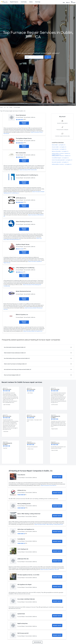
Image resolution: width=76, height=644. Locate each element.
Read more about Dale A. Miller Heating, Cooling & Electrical (49, 524)
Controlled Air (21, 539)
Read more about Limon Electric (49, 485)
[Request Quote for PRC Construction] (24, 161)
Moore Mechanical (21, 115)
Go (48, 57)
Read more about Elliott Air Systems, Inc (33, 331)
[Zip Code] (34, 57)
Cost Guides (24, 2)
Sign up (68, 3)
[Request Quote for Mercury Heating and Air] (57, 506)
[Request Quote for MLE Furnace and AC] (57, 635)
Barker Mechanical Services (23, 291)
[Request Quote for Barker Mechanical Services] (24, 299)
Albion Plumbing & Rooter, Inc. (24, 222)
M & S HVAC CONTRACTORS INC (26, 599)
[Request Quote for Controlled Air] (57, 541)
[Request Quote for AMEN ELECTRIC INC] (57, 561)
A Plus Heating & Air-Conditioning (25, 268)
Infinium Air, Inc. (22, 490)
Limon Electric (21, 475)
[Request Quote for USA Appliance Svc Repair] (57, 587)
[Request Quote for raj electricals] (57, 616)
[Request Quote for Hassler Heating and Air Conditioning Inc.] (24, 183)
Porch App (38, 2)
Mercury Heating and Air (24, 504)
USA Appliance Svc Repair (24, 585)
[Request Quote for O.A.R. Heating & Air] (57, 551)
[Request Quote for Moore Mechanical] (24, 123)
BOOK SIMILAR (37, 642)
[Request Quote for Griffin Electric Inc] (24, 206)
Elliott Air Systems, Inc (22, 315)
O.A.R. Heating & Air (23, 549)
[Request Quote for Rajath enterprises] (57, 625)
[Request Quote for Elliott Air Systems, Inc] (24, 322)
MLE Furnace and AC (23, 633)
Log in (73, 2)
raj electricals (21, 614)
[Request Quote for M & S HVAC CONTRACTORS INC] (57, 601)
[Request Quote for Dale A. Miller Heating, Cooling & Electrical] (57, 516)
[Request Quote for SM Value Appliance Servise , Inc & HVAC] (57, 577)
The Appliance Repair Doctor (24, 138)
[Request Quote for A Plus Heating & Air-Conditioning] (24, 276)
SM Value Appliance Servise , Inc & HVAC (28, 575)
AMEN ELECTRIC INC (23, 559)
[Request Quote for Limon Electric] (57, 477)
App (64, 3)
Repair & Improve (14, 2)
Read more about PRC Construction (28, 170)
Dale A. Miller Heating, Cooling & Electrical (29, 514)
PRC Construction (21, 153)
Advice (31, 2)
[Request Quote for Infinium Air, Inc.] (57, 493)
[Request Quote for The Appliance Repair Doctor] (24, 146)
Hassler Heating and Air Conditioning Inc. (27, 175)
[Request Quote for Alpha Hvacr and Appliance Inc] (57, 532)
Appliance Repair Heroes (23, 244)
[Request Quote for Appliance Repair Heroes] (24, 252)
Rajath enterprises (23, 623)
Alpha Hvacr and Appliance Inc (26, 529)
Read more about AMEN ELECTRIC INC (50, 570)
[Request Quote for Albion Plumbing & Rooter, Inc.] (24, 229)
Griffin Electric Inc (21, 198)
